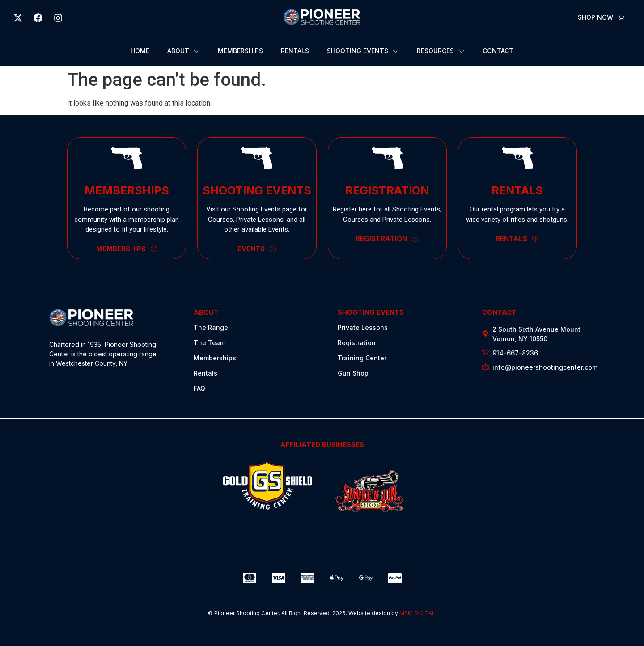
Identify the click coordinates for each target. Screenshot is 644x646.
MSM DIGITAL (417, 613)
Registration (357, 343)
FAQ (199, 388)
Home (140, 51)
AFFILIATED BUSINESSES (322, 445)
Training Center (362, 358)
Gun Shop (353, 373)
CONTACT (499, 312)
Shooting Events (363, 51)
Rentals (295, 51)
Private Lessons (363, 327)
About (184, 51)
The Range (211, 327)
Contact (498, 51)
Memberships (240, 51)
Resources (441, 51)
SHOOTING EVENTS (371, 312)
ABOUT (206, 312)
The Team (210, 343)
